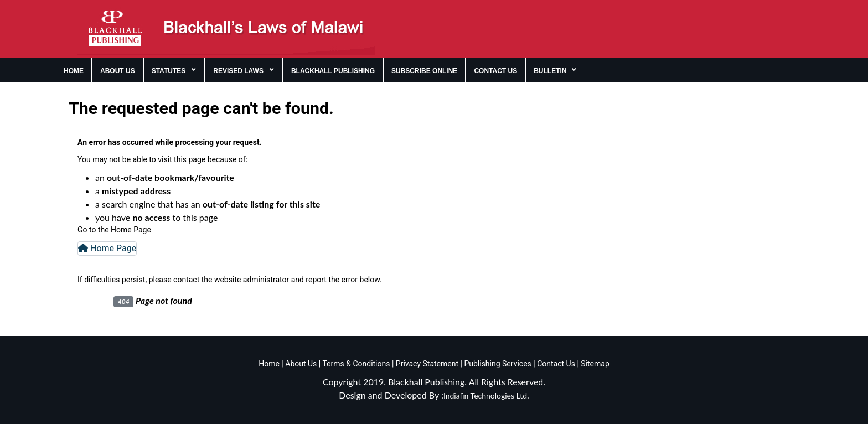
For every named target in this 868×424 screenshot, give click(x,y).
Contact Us (556, 364)
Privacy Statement (426, 364)
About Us (300, 364)
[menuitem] (74, 70)
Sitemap (595, 364)
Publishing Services (497, 364)
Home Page (107, 248)
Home (269, 364)
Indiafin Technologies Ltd (485, 395)
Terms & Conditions (356, 364)
